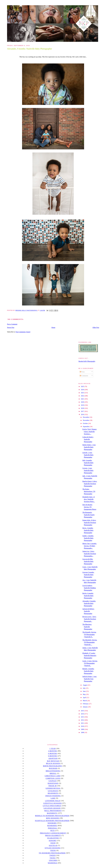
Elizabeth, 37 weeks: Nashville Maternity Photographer (89, 655)
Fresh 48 (53, 786)
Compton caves (53, 778)
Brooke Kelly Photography (87, 361)
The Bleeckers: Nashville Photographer (87, 627)
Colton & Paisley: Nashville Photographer (88, 439)
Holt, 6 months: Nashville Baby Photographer (88, 463)
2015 (83, 711)
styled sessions (53, 848)
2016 (83, 414)
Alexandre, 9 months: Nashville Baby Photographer (89, 603)
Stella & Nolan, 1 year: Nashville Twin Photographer (90, 679)
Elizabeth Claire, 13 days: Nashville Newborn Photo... (89, 499)
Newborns (52, 826)
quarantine (53, 838)
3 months (52, 751)
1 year (53, 749)
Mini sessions (53, 818)
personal (53, 828)
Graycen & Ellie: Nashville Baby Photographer (88, 561)
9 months (52, 756)
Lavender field (53, 801)
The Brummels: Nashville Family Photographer (89, 515)
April (85, 697)
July (84, 688)
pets (53, 831)
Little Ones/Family (52, 806)
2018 (83, 408)
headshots (53, 793)
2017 (83, 411)
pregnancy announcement (53, 833)
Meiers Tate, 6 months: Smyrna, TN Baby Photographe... (90, 546)
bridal (53, 773)
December (86, 417)
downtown (53, 783)
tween (53, 855)
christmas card (52, 776)
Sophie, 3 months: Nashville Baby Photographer (88, 538)
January (85, 707)
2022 (83, 396)
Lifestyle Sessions (53, 803)
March (85, 701)
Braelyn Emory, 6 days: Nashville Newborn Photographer (90, 484)
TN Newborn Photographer (52, 853)
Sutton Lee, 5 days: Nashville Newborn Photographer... (89, 554)
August (85, 685)
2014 (83, 714)
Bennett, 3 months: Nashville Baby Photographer (88, 671)
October (86, 423)
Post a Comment (12, 324)
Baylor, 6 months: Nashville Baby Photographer (88, 596)
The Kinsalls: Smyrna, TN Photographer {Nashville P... (89, 635)
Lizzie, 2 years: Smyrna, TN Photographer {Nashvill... (90, 663)
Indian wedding (53, 796)
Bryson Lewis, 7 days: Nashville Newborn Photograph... (89, 619)
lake (53, 798)
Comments (84, 376)
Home (53, 327)
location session (52, 808)
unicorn (53, 860)
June (84, 691)
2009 (83, 729)
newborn (52, 823)
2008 (83, 732)
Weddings (53, 863)
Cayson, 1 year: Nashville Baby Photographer (88, 470)
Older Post (96, 327)
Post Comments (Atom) (23, 332)
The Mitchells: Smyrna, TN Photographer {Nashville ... (90, 642)
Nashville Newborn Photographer (52, 821)
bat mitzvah (53, 761)
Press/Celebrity (53, 835)
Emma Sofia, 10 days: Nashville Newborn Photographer (89, 523)
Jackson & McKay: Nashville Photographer (88, 611)
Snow (53, 843)
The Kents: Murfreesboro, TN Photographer (89, 491)
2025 (83, 386)
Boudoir (53, 768)
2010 (83, 726)
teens (53, 850)
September (86, 427)
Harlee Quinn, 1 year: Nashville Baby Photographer (89, 447)
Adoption (53, 758)
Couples (53, 781)
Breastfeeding (53, 771)
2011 (83, 723)
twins (53, 858)
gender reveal (53, 788)
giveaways (53, 791)
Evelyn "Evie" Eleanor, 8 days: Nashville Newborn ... (90, 432)
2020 (83, 402)
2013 (83, 717)
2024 (83, 390)
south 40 (53, 846)
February (86, 704)
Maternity (52, 813)
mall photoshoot (53, 811)
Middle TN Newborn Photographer (52, 816)
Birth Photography (53, 766)
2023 (83, 393)
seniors (53, 841)
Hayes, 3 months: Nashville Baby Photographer (88, 530)
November (86, 420)
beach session (53, 763)
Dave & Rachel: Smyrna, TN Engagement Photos (89, 507)
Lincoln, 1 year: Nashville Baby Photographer (88, 455)
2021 (83, 399)
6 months (52, 753)
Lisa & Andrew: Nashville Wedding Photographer (89, 588)
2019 (83, 405)
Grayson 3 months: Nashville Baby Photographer (88, 575)
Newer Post (11, 327)
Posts (82, 372)
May (84, 694)
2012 (83, 720)
